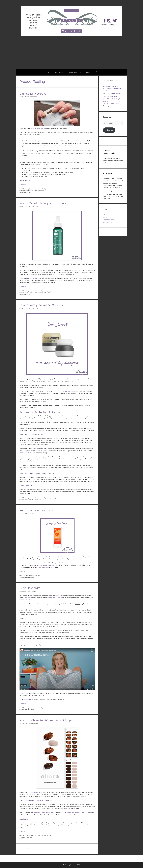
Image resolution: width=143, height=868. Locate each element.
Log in (105, 214)
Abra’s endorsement (29, 700)
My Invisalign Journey (74, 72)
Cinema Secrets (32, 279)
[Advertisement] (71, 56)
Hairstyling (34, 498)
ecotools (49, 293)
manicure (36, 191)
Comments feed (108, 220)
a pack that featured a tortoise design (79, 813)
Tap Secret (68, 391)
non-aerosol (38, 500)
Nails (36, 189)
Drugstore (32, 189)
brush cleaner (25, 293)
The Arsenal (59, 72)
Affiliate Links (25, 189)
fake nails (24, 191)
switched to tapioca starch (78, 379)
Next (31, 849)
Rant (45, 708)
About (48, 72)
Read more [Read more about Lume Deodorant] (23, 704)
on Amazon (107, 163)
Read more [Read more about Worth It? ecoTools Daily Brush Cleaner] (23, 287)
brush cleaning (33, 293)
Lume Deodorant (30, 588)
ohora (30, 837)
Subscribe (109, 130)
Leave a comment (26, 192)
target (33, 577)
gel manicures (34, 792)
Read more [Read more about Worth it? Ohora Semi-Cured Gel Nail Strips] (23, 831)
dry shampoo (25, 500)
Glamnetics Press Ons (33, 94)
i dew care (31, 500)
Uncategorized (55, 498)
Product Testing (42, 189)
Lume (29, 577)
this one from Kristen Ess (27, 453)
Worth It (53, 291)
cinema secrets (42, 293)
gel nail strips (25, 837)
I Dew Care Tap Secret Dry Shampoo (42, 305)
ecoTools (78, 279)
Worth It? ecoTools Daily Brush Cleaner (43, 203)
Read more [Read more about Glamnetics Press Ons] (23, 185)
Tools (49, 291)
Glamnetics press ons (39, 129)
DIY (62, 141)
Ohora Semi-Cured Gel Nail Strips (43, 813)
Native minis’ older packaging (45, 565)
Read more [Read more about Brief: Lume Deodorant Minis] (23, 571)
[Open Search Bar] (96, 72)
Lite (77, 451)
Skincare (37, 576)
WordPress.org (108, 222)
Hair (30, 498)
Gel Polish (32, 836)
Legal (88, 72)
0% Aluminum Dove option (55, 598)
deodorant (24, 577)
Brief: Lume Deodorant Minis (37, 511)
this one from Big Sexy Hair (42, 451)
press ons (42, 191)
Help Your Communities (111, 96)
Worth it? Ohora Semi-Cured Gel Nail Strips (46, 720)
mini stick (74, 563)
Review (49, 189)
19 (27, 849)
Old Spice (28, 598)
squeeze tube (43, 567)
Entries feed (107, 217)
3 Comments (25, 839)
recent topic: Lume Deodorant (44, 557)
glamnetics (30, 191)
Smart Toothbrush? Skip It (112, 94)
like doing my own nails (48, 141)
